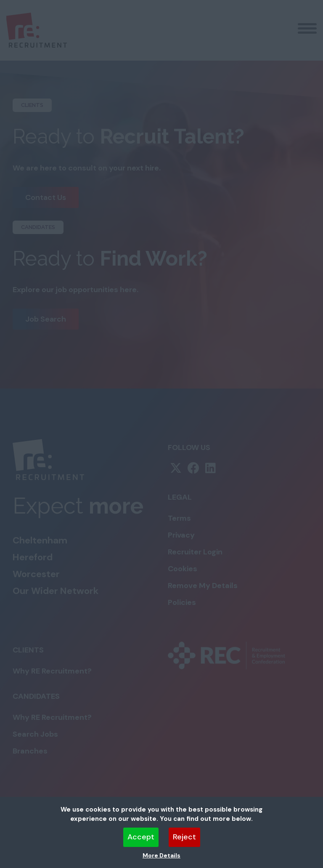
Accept (141, 837)
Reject (184, 837)
